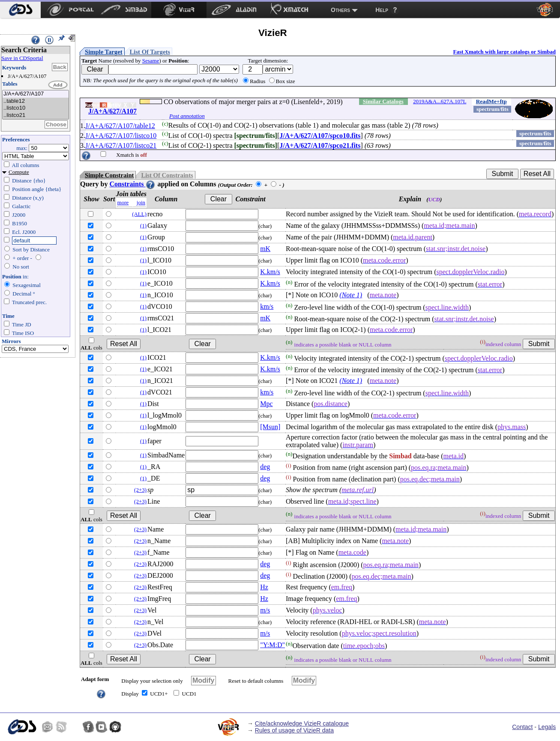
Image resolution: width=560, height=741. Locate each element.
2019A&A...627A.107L (440, 101)
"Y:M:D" (273, 645)
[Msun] (270, 427)
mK (265, 249)
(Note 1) (351, 295)
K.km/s (270, 272)
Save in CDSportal (22, 58)
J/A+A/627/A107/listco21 (121, 145)
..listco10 (36, 108)
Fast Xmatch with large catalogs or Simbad (504, 52)
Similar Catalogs (383, 101)
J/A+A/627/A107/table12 (120, 126)
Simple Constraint (109, 175)
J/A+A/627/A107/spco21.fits (320, 145)
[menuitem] (20, 10)
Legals (547, 727)
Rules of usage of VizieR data (294, 730)
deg (265, 467)
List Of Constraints (167, 175)
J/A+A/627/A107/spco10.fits (320, 136)
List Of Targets (150, 52)
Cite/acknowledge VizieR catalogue (302, 723)
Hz (264, 587)
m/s (265, 610)
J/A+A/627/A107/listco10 (121, 136)
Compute (19, 172)
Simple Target (104, 52)
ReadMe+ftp (491, 101)
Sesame (151, 61)
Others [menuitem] (340, 10)
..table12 (36, 101)
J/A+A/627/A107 (36, 94)
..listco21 (36, 115)
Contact (522, 727)
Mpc (266, 404)
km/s (267, 306)
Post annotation (187, 116)
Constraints (132, 184)
